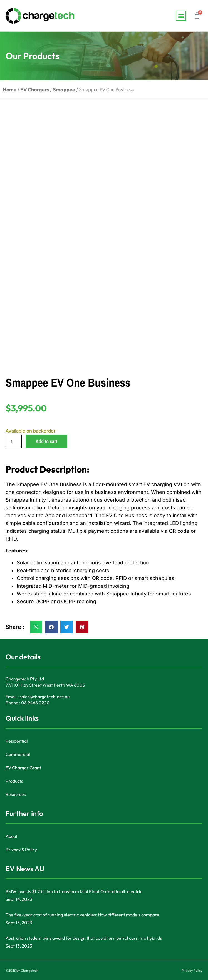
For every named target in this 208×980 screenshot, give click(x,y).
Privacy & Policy (21, 850)
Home (10, 90)
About (12, 836)
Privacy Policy (192, 970)
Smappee (64, 90)
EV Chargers (35, 90)
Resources (16, 794)
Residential (17, 741)
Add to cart (46, 441)
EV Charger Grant (23, 768)
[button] (181, 16)
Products (14, 781)
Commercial (18, 754)
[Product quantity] (14, 441)
